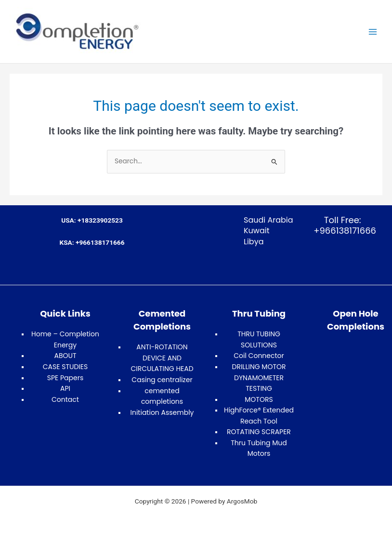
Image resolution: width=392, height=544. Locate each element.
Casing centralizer (162, 380)
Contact (65, 399)
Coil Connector (259, 356)
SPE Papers (65, 378)
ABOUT (65, 356)
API (65, 388)
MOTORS (259, 399)
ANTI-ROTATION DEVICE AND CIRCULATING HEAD (162, 358)
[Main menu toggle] (373, 32)
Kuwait (257, 231)
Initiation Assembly (162, 412)
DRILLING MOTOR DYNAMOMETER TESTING (259, 378)
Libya (254, 242)
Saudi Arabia (268, 220)
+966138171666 (343, 231)
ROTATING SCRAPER (259, 432)
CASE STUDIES (65, 367)
